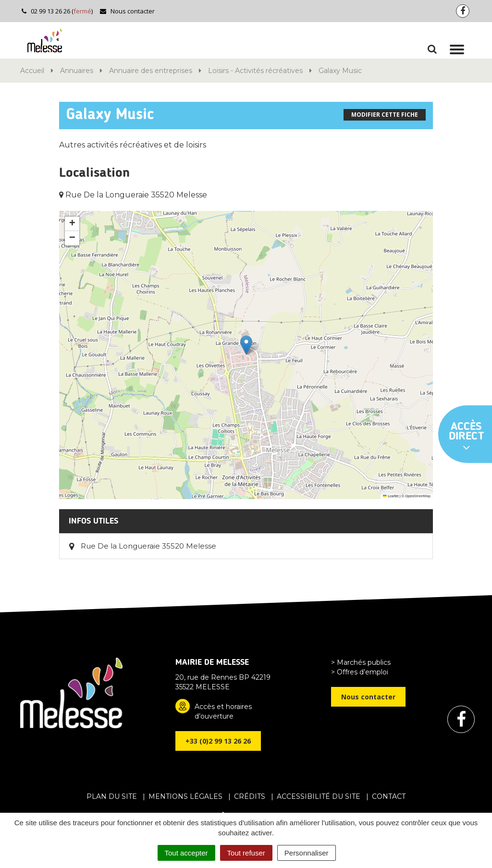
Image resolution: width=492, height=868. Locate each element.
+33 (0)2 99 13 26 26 (218, 741)
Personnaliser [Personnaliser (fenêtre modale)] (307, 853)
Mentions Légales (185, 796)
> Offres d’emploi (360, 672)
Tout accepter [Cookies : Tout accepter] (186, 853)
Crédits (250, 796)
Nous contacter (127, 11)
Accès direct (467, 437)
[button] (246, 345)
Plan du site (112, 796)
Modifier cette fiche (385, 115)
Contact (389, 796)
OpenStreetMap (418, 496)
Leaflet (391, 496)
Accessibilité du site (319, 796)
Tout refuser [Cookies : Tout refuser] (246, 853)
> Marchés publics (361, 662)
